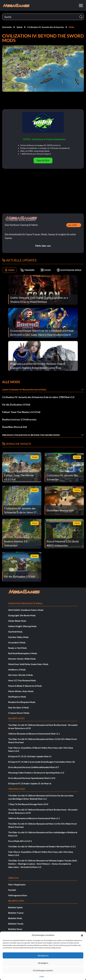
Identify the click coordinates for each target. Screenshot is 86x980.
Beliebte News (15, 929)
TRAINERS (27, 270)
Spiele (20, 27)
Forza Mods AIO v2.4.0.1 (20, 841)
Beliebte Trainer (16, 913)
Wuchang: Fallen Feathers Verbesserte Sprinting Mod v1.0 (36, 773)
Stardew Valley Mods (18, 637)
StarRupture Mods (17, 697)
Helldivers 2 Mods (17, 670)
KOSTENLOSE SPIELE (69, 270)
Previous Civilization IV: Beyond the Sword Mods (31, 435)
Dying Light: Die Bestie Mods (22, 615)
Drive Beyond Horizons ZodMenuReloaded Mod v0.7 (34, 767)
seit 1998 (72, 225)
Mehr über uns (43, 246)
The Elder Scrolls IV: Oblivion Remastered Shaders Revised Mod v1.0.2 (42, 846)
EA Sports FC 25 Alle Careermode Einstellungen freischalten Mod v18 (41, 762)
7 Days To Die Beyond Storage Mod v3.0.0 (28, 804)
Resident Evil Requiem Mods (22, 702)
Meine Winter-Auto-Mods (21, 691)
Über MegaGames (17, 884)
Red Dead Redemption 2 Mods (23, 653)
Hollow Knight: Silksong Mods (22, 626)
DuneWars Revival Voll (15, 427)
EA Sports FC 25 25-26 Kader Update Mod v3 (30, 756)
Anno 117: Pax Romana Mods (22, 680)
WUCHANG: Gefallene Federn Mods (26, 610)
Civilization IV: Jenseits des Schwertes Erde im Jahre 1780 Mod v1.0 (38, 397)
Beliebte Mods (15, 918)
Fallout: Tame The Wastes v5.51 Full (21, 412)
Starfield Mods (15, 632)
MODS (46, 270)
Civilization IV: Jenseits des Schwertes (46, 27)
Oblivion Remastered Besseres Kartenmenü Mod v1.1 (34, 734)
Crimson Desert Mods (19, 713)
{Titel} (42, 977)
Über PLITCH (43, 160)
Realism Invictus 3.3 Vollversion (19, 419)
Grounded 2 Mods (17, 642)
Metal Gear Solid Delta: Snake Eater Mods (28, 664)
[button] (82, 935)
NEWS (10, 270)
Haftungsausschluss (18, 895)
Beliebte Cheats (16, 924)
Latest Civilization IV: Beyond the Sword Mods (24, 389)
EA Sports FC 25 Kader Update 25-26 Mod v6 (30, 783)
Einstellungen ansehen (43, 970)
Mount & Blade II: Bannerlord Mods (25, 686)
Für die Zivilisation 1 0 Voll (16, 405)
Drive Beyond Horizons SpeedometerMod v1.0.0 (32, 778)
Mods (71, 27)
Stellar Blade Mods (17, 621)
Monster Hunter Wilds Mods (22, 659)
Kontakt (12, 890)
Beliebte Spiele (15, 907)
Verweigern (43, 963)
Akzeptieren (43, 955)
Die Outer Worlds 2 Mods (21, 675)
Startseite (7, 27)
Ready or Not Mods (17, 648)
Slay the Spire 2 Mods (19, 707)
